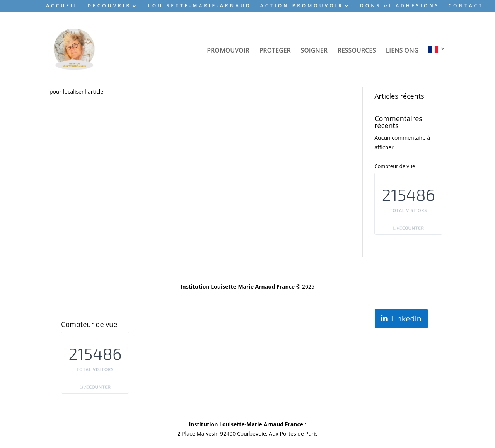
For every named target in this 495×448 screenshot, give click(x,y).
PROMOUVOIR (228, 51)
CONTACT (466, 6)
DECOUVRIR (109, 6)
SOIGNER (314, 51)
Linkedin (406, 319)
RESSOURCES (357, 51)
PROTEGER (275, 51)
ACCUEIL (62, 6)
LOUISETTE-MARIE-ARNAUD (199, 6)
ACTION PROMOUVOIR (302, 6)
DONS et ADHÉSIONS (400, 6)
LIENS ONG (402, 51)
